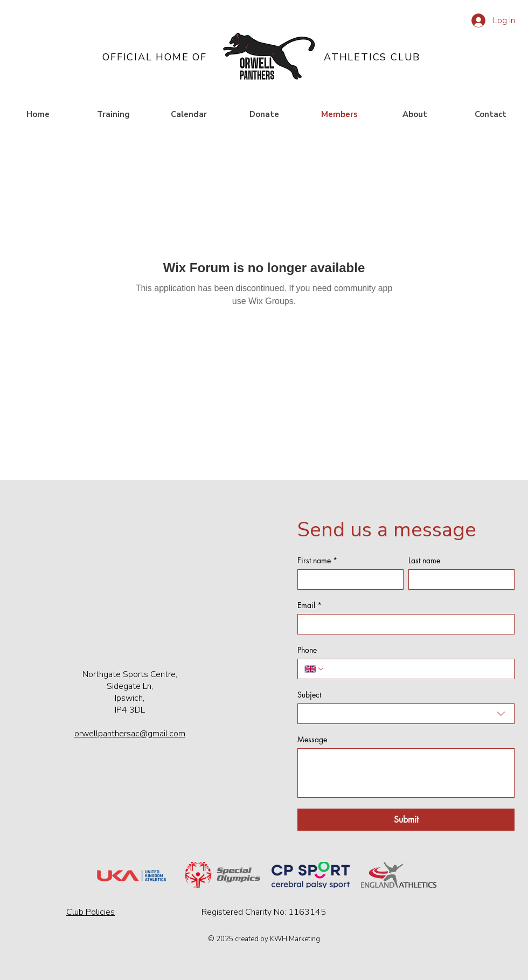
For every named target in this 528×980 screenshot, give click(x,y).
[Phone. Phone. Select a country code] (315, 669)
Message (312, 739)
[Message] (406, 773)
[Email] (403, 624)
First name (317, 560)
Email (310, 605)
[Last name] (458, 579)
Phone (307, 650)
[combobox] (406, 714)
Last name (424, 560)
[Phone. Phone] (416, 669)
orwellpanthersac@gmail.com (130, 734)
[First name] (347, 579)
